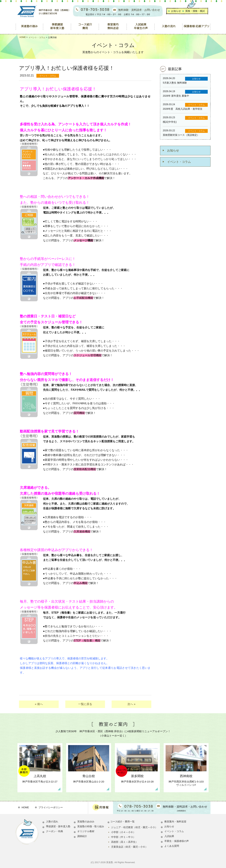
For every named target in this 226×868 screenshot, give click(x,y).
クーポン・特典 (54, 831)
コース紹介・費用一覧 (122, 822)
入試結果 (169, 836)
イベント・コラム (179, 162)
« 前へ (39, 704)
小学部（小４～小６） (123, 832)
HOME (25, 807)
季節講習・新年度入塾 (58, 826)
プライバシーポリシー (51, 807)
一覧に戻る (85, 704)
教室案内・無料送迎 (175, 822)
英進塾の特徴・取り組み (91, 826)
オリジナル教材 (86, 831)
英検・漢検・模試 (195, 11)
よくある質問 (172, 846)
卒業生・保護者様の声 (177, 841)
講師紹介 (82, 836)
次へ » (131, 704)
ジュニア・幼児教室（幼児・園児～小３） (134, 827)
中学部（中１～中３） (123, 837)
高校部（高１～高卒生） (124, 842)
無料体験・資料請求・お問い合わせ (139, 10)
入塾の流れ (52, 822)
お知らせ (176, 11)
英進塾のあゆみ (86, 822)
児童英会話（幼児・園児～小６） (129, 847)
